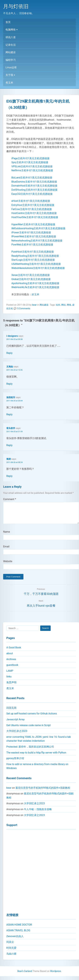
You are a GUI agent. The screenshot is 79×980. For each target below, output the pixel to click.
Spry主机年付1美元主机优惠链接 (30, 162)
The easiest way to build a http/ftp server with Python (36, 756)
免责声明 (11, 686)
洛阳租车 (11, 397)
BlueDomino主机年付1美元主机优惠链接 (34, 182)
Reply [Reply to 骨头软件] (9, 445)
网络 (69, 305)
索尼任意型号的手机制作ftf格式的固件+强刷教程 (43, 792)
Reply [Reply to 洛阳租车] (9, 414)
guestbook (12, 669)
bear (34, 305)
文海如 (10, 367)
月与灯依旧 (16, 6)
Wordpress (56, 975)
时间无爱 (11, 952)
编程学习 (11, 60)
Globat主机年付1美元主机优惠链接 (31, 279)
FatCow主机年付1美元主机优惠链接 (32, 209)
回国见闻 (11, 712)
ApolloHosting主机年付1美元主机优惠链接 (35, 283)
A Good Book (14, 651)
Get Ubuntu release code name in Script (28, 729)
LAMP (10, 675)
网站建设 (11, 52)
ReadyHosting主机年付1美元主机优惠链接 (35, 256)
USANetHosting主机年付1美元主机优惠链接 (36, 264)
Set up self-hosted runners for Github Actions (32, 717)
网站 (63, 305)
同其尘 (10, 946)
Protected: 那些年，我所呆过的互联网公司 (30, 751)
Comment (10, 499)
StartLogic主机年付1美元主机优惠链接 (33, 260)
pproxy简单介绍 (15, 762)
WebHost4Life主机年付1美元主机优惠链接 (35, 287)
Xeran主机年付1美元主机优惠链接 (31, 275)
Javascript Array (15, 723)
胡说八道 (11, 37)
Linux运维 (11, 67)
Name (7, 536)
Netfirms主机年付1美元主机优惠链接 (32, 170)
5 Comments (24, 309)
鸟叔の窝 (11, 958)
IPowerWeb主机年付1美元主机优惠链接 (34, 236)
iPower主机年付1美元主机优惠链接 (31, 232)
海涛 (9, 459)
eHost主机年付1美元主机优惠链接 (31, 201)
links (9, 680)
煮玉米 (9, 83)
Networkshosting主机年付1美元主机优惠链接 (37, 241)
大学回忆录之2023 (17, 735)
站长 (58, 305)
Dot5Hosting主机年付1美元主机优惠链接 (34, 190)
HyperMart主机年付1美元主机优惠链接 (33, 224)
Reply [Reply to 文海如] (9, 384)
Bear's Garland (25, 975)
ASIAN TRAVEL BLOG (18, 934)
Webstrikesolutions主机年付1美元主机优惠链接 (38, 268)
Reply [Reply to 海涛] (9, 476)
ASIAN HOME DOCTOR (19, 928)
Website (8, 565)
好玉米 (35, 294)
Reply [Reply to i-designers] (9, 353)
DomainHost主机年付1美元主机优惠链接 (34, 186)
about (10, 657)
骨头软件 (11, 428)
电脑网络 (11, 30)
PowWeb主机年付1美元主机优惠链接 (32, 245)
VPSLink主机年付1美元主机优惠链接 (32, 166)
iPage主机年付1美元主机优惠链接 (30, 158)
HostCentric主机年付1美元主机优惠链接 (34, 213)
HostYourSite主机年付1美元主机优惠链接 (35, 217)
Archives (11, 663)
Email (6, 550)
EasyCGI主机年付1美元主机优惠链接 (32, 194)
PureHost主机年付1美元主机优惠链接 (33, 252)
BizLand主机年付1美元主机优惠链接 (32, 178)
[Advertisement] (38, 874)
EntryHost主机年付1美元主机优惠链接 (33, 205)
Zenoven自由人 (15, 940)
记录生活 (11, 45)
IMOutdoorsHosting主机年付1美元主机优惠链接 (38, 228)
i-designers (12, 336)
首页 (8, 22)
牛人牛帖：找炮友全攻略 (38, 813)
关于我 (9, 75)
